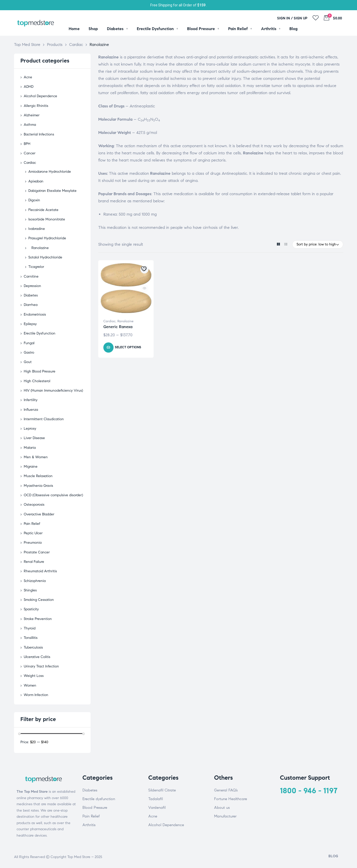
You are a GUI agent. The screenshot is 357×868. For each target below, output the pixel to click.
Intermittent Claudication (44, 419)
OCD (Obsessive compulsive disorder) (53, 495)
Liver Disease (34, 438)
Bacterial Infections (39, 134)
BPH (27, 144)
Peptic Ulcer (33, 533)
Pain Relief (32, 524)
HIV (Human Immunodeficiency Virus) (53, 390)
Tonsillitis (31, 638)
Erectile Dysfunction (40, 333)
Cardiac (109, 321)
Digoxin (34, 200)
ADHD (29, 87)
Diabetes (31, 295)
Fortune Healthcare (231, 799)
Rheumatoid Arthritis (40, 571)
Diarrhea (31, 305)
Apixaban (36, 181)
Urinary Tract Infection (41, 666)
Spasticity (31, 609)
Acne (28, 77)
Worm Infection (36, 695)
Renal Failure (34, 562)
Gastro (29, 352)
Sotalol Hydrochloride (45, 257)
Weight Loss (34, 676)
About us (222, 808)
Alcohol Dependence (40, 96)
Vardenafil (157, 808)
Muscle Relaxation (38, 476)
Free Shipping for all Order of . (179, 5)
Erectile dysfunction (99, 799)
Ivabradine (37, 229)
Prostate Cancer (37, 552)
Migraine (31, 467)
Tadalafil (156, 799)
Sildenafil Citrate (162, 790)
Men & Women (36, 457)
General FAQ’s (226, 790)
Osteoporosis (34, 505)
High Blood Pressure (40, 371)
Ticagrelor (36, 267)
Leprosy (30, 429)
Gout (28, 362)
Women (30, 685)
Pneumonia (33, 543)
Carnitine (31, 276)
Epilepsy (30, 324)
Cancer (30, 153)
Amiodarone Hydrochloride (50, 172)
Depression (32, 286)
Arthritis (89, 825)
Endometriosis (35, 314)
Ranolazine (125, 321)
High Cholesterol (37, 381)
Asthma (30, 125)
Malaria (30, 448)
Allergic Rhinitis (36, 106)
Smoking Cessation (39, 600)
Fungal (29, 343)
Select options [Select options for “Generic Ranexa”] (128, 347)
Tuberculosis (33, 647)
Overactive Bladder (39, 514)
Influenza (31, 410)
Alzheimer (32, 115)
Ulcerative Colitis (37, 657)
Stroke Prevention (38, 619)
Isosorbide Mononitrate (47, 219)
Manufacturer (225, 816)
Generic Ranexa (118, 327)
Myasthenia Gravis (38, 486)
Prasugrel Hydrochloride (47, 238)
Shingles (30, 590)
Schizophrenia (35, 581)
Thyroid (30, 628)
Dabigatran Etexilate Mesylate (52, 191)
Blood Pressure (95, 808)
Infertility (31, 400)
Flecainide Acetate (43, 210)
